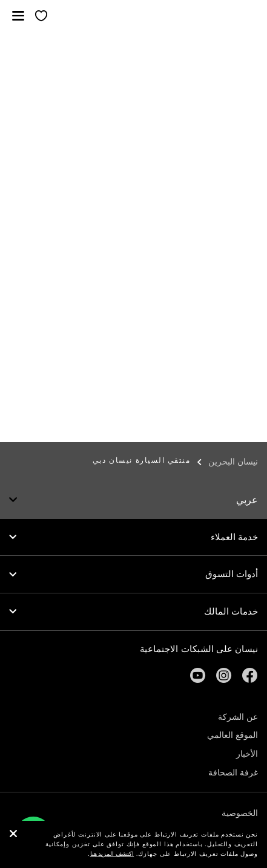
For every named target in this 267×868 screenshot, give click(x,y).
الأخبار (247, 754)
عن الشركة (238, 717)
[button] (18, 16)
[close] (13, 835)
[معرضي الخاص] (41, 17)
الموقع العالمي (232, 735)
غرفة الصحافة (233, 772)
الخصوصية (240, 813)
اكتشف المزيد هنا (112, 854)
